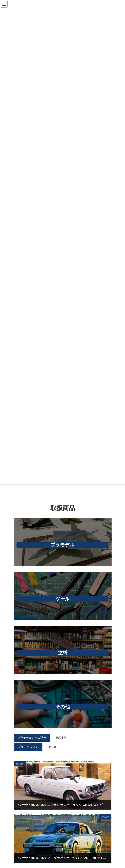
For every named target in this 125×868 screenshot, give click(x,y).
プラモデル (62, 545)
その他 (63, 707)
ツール (63, 599)
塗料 (63, 653)
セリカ (52, 747)
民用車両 (61, 738)
